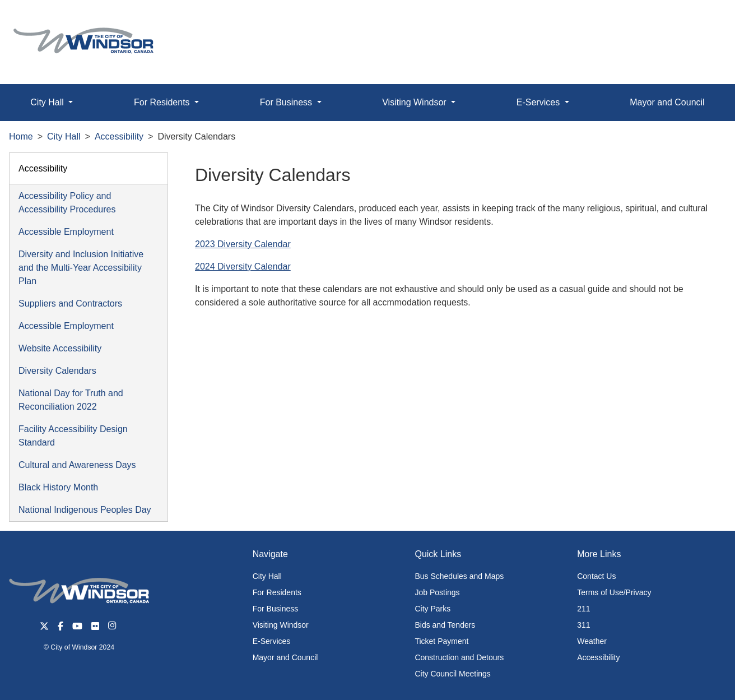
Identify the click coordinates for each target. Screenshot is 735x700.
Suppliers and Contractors (70, 303)
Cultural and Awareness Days (77, 465)
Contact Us (596, 576)
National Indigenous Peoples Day (85, 510)
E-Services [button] (539, 102)
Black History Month (58, 487)
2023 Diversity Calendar (243, 244)
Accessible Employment (66, 232)
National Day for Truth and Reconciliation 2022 (71, 400)
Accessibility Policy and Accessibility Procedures (67, 203)
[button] (701, 20)
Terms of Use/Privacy (614, 592)
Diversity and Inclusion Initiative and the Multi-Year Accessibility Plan (81, 268)
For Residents (277, 592)
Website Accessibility (60, 348)
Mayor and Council (667, 102)
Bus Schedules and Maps (459, 576)
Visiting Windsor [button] (415, 102)
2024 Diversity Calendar (243, 266)
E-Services (272, 641)
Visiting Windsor (281, 625)
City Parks (432, 609)
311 (583, 625)
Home (21, 136)
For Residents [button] (163, 102)
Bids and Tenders (445, 625)
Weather (592, 641)
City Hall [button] (48, 102)
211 (583, 609)
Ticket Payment (441, 641)
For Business (276, 609)
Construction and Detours (459, 657)
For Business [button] (287, 102)
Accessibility (119, 136)
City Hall (64, 136)
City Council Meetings (452, 674)
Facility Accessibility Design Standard (73, 436)
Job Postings (437, 592)
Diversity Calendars (57, 371)
